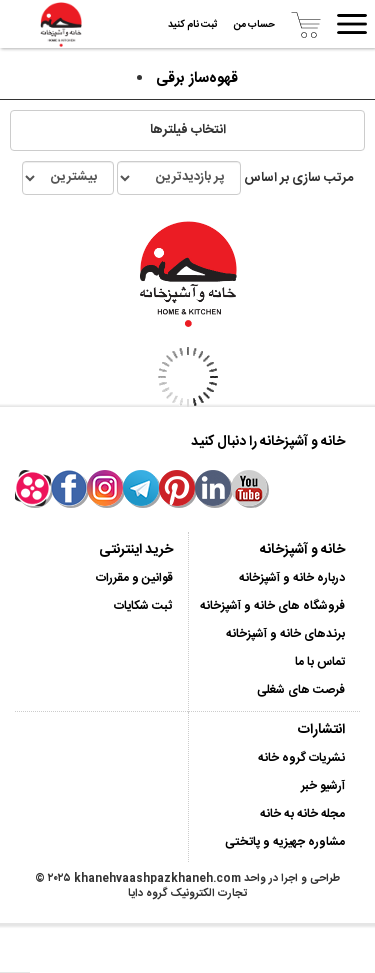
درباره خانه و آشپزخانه (292, 578)
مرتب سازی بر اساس (187, 178)
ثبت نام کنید (193, 25)
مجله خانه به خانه (302, 814)
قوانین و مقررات (134, 578)
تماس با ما (320, 662)
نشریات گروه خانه (301, 758)
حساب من (254, 25)
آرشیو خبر (323, 786)
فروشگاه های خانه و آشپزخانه (272, 606)
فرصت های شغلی (301, 690)
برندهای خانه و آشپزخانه (285, 634)
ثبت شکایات (143, 606)
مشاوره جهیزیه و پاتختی (285, 842)
